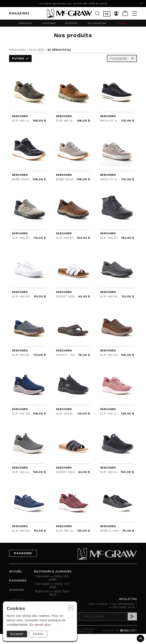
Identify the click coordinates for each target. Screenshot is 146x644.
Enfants (72, 23)
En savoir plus (40, 625)
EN (107, 14)
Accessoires (97, 23)
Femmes (26, 23)
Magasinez (18, 50)
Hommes (49, 23)
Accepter (17, 634)
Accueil (16, 577)
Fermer (38, 634)
